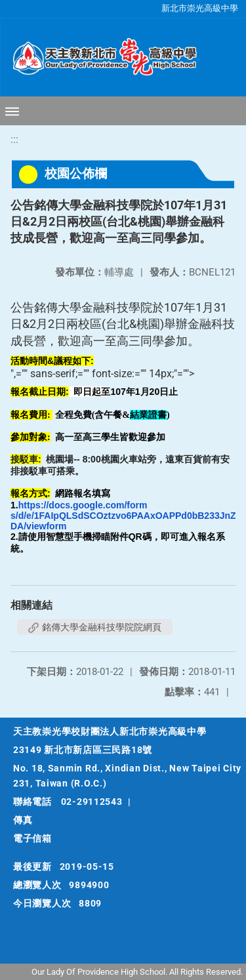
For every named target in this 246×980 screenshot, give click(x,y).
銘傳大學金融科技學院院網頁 (95, 627)
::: (14, 139)
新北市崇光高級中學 (200, 8)
